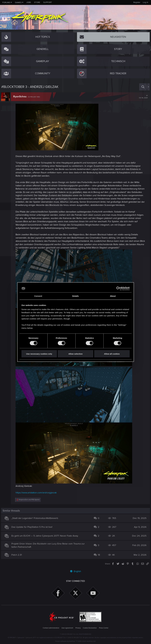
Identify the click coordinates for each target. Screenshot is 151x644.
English (76, 571)
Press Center (104, 628)
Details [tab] (76, 296)
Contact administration (51, 628)
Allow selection (75, 354)
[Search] (143, 87)
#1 (143, 97)
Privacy (78, 628)
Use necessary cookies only (39, 354)
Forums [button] (6, 2)
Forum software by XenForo (75, 641)
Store (37, 2)
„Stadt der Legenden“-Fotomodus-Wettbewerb (35, 518)
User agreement (67, 628)
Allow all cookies (112, 354)
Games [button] (18, 2)
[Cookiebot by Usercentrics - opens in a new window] (118, 289)
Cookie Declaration (90, 628)
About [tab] (113, 296)
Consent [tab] (38, 296)
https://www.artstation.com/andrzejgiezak (36, 493)
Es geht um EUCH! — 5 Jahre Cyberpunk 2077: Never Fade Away (45, 536)
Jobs (29, 2)
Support (48, 2)
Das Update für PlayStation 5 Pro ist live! (32, 527)
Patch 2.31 (17, 555)
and (30, 500)
